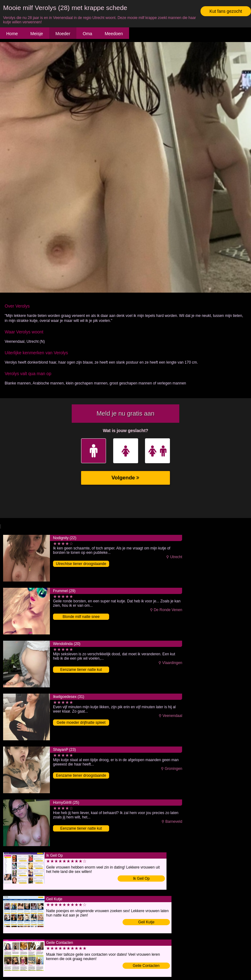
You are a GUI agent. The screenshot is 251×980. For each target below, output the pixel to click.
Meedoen (114, 34)
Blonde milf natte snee (81, 617)
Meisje (36, 34)
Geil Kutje (146, 922)
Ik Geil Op (141, 879)
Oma (87, 34)
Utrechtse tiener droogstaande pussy (81, 564)
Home (12, 34)
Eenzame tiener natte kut (81, 670)
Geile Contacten (146, 966)
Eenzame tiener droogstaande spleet (81, 776)
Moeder (63, 34)
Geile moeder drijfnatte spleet (81, 723)
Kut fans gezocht (226, 11)
